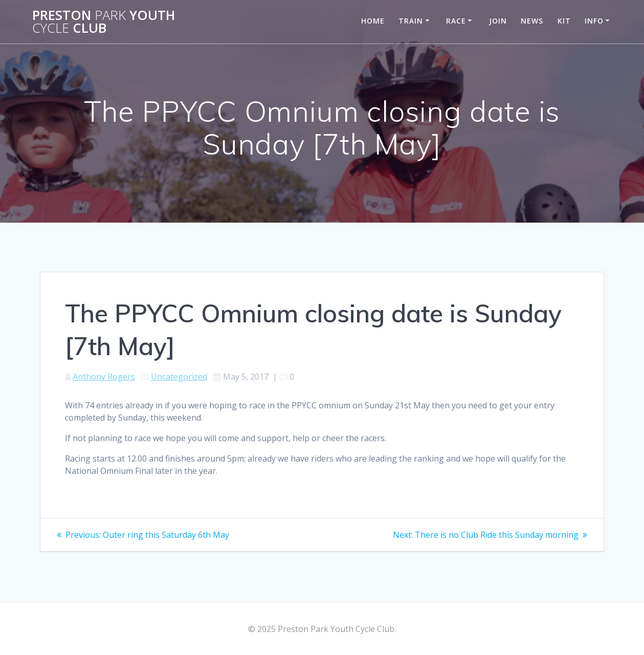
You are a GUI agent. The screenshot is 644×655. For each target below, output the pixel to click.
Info (594, 21)
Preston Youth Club (104, 22)
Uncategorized (179, 377)
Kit (564, 21)
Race (456, 21)
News (532, 21)
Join (498, 21)
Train (411, 21)
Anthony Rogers (104, 377)
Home (373, 21)
